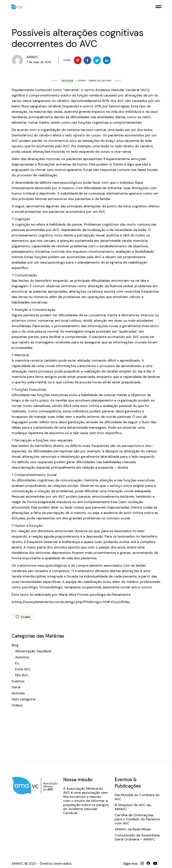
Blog (15, 645)
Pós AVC (22, 675)
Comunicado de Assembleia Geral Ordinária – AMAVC (137, 837)
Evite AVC (23, 669)
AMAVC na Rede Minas (133, 829)
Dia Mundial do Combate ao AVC (137, 797)
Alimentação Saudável (33, 651)
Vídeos (17, 705)
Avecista (22, 657)
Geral (16, 687)
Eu (17, 663)
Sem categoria (24, 699)
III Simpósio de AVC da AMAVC (133, 807)
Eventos (18, 681)
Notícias (68, 81)
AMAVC (32, 57)
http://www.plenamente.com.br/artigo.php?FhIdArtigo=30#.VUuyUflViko (72, 602)
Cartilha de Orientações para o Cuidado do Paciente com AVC (137, 819)
